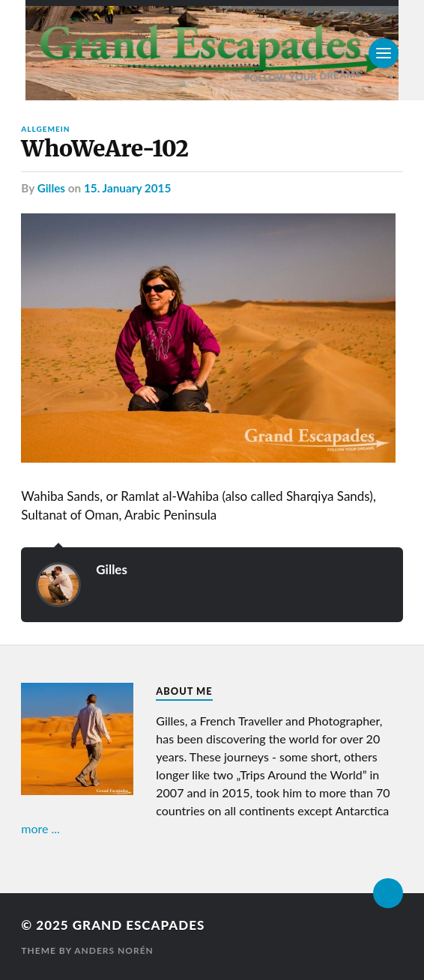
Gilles (51, 188)
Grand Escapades (139, 925)
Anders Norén (114, 950)
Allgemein (45, 129)
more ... (40, 828)
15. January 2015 (127, 188)
